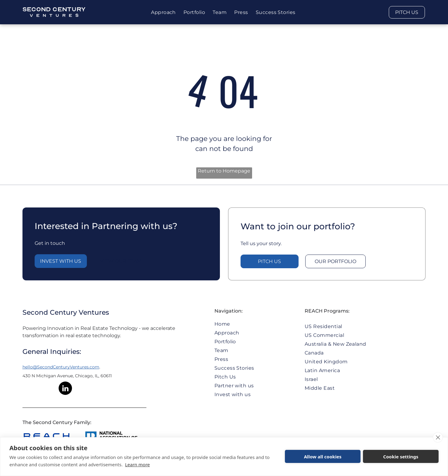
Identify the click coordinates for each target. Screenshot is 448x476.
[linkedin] (65, 389)
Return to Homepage (224, 171)
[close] (438, 437)
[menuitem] (164, 12)
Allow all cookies (323, 457)
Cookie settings (401, 457)
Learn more (138, 464)
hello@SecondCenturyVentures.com (61, 367)
